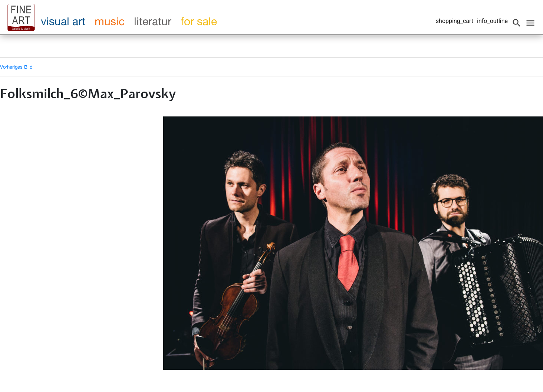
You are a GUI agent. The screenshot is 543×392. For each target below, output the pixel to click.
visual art (63, 21)
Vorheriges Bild (16, 67)
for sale (199, 21)
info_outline (492, 21)
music (110, 21)
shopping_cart (455, 21)
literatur (153, 21)
